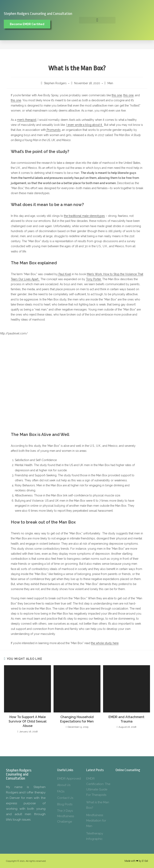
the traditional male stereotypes (84, 216)
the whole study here (105, 643)
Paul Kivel (64, 274)
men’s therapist (27, 120)
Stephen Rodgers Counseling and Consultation (38, 14)
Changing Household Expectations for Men (77, 719)
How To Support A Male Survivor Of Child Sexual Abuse (28, 721)
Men (110, 83)
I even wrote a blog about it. (85, 125)
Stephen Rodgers (55, 83)
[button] (97, 20)
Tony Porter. (94, 279)
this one (117, 95)
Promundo (53, 130)
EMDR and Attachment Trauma (126, 719)
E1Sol (145, 861)
